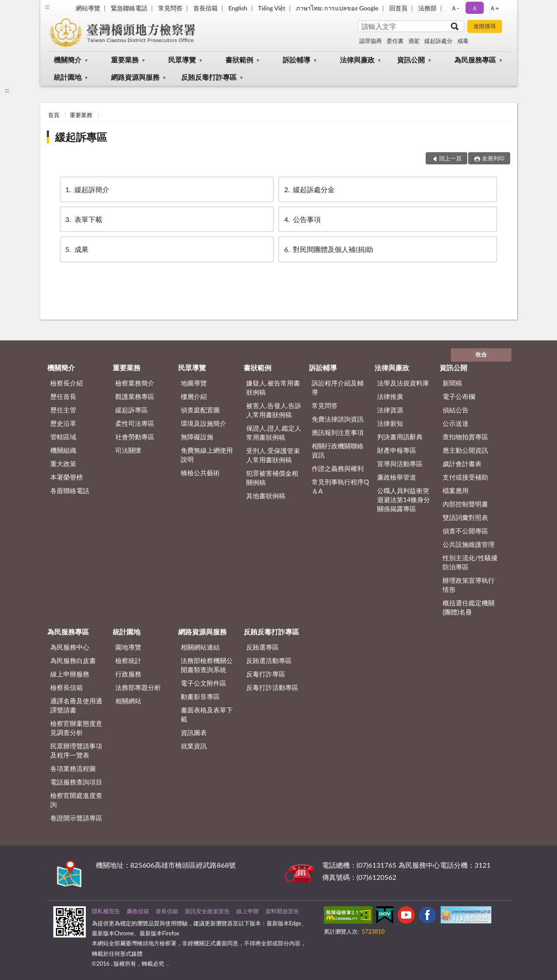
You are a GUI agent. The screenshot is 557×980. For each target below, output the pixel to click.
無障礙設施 (197, 437)
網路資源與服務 (135, 77)
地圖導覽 (194, 383)
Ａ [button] (475, 8)
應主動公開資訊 (465, 450)
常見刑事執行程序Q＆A (340, 486)
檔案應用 (456, 490)
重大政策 (63, 464)
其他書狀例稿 (266, 496)
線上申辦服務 (70, 674)
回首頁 (398, 8)
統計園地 (68, 77)
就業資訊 (194, 746)
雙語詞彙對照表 (465, 517)
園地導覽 (128, 647)
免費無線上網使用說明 (207, 455)
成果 (76, 249)
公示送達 (456, 423)
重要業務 (125, 60)
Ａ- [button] (455, 8)
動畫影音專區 (200, 696)
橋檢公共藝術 (200, 473)
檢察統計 (128, 660)
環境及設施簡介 (204, 423)
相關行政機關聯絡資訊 (338, 450)
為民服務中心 (70, 647)
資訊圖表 (194, 732)
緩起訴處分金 (309, 189)
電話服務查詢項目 (76, 782)
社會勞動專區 (135, 437)
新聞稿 (452, 383)
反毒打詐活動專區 (272, 687)
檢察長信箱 (67, 687)
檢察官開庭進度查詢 (76, 800)
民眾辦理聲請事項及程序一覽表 (76, 750)
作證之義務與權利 (338, 468)
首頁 (54, 115)
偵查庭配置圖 (200, 410)
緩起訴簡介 (87, 189)
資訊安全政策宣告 (207, 911)
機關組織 (63, 450)
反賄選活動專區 (269, 660)
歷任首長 (63, 396)
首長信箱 (205, 8)
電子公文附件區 (204, 683)
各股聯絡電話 (70, 490)
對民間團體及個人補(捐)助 (328, 249)
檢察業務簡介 (135, 383)
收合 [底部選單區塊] (481, 354)
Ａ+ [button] (494, 8)
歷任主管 (63, 410)
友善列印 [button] (493, 158)
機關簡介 (68, 60)
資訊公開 (411, 60)
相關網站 (128, 701)
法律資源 (390, 410)
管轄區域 (63, 437)
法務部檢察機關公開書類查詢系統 (207, 665)
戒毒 (463, 41)
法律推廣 (390, 396)
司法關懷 (128, 450)
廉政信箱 (138, 911)
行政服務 (128, 674)
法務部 (427, 8)
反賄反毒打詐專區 (209, 77)
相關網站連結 (200, 647)
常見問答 (170, 8)
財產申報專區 (397, 450)
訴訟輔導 (296, 60)
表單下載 (83, 219)
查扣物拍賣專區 (465, 437)
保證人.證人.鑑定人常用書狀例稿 (274, 433)
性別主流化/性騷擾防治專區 (470, 562)
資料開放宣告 (282, 911)
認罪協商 (371, 41)
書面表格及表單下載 (207, 714)
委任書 (395, 41)
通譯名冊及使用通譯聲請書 (76, 705)
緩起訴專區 (81, 137)
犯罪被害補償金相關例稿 (272, 478)
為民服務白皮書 (73, 660)
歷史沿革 (63, 423)
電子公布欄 (459, 396)
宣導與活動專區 (400, 464)
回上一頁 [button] (450, 158)
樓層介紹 (194, 396)
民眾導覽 (182, 60)
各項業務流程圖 (73, 768)
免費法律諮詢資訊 (338, 419)
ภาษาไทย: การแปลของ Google (337, 8)
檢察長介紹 (67, 383)
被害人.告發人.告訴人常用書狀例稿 (274, 410)
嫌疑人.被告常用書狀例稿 (273, 387)
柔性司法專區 (135, 423)
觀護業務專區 (135, 396)
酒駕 (414, 41)
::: (47, 7)
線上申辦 (248, 911)
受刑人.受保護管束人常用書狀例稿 (273, 455)
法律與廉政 (357, 60)
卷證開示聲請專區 (76, 818)
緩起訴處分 (438, 41)
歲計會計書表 (462, 464)
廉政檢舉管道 (397, 477)
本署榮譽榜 (67, 477)
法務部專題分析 (138, 687)
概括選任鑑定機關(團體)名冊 (469, 607)
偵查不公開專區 (465, 531)
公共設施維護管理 (469, 544)
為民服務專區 (475, 60)
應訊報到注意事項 (338, 432)
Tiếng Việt (272, 8)
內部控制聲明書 (465, 504)
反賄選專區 (262, 647)
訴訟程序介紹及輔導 (338, 387)
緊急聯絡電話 (129, 8)
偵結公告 (456, 410)
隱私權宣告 (106, 911)
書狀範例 (239, 60)
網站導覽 (88, 8)
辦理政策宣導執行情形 (469, 585)
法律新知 (390, 423)
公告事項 (302, 219)
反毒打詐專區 (266, 674)
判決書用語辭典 (400, 437)
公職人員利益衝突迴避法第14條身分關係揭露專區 (404, 500)
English (238, 8)
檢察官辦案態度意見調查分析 (76, 728)
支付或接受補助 (465, 477)
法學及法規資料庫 (403, 383)
